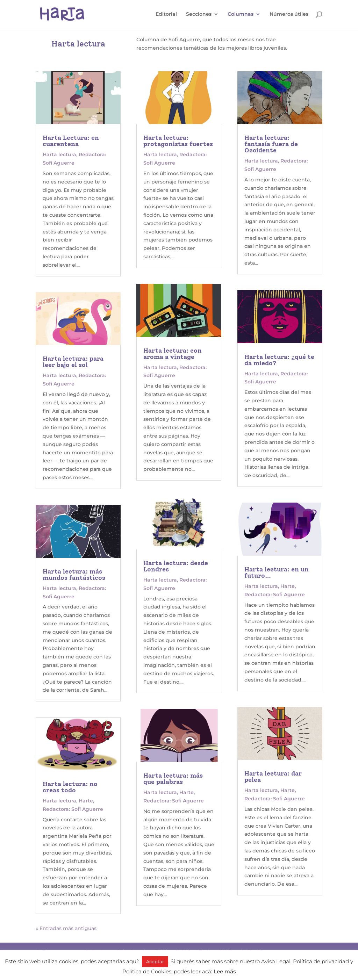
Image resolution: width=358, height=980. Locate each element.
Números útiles (289, 14)
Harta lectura (59, 154)
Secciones (199, 14)
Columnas (241, 14)
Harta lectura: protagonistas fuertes (178, 141)
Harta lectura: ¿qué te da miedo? (279, 360)
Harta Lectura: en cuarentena (71, 141)
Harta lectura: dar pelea (273, 777)
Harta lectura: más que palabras (173, 779)
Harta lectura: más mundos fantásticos (74, 575)
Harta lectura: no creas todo (70, 787)
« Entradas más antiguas (66, 928)
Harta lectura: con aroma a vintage (173, 354)
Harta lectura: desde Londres (176, 566)
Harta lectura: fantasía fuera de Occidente (271, 144)
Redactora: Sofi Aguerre (73, 809)
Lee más (225, 971)
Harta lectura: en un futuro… (277, 572)
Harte (86, 801)
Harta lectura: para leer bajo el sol (73, 362)
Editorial (166, 14)
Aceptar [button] (155, 961)
